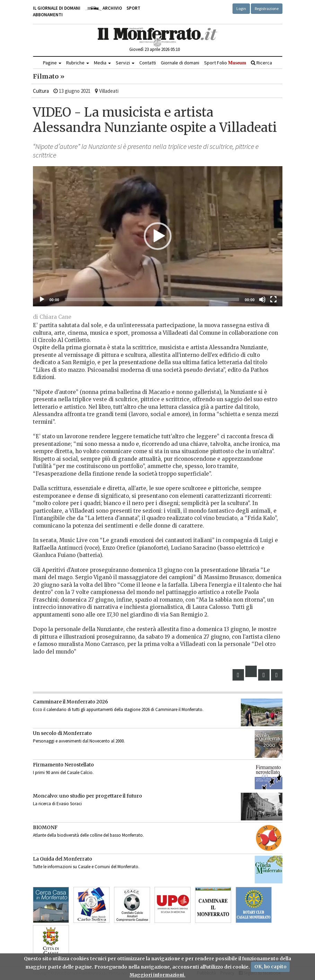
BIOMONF (45, 827)
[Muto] (262, 299)
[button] (158, 236)
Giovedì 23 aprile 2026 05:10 (155, 49)
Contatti (148, 63)
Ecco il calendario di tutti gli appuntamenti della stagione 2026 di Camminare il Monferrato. (118, 709)
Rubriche (78, 63)
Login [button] (241, 8)
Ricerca (261, 63)
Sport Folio (225, 63)
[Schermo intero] (273, 299)
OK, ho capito (270, 967)
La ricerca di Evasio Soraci (57, 804)
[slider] (152, 299)
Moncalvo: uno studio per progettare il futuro (87, 796)
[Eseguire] (42, 299)
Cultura (41, 91)
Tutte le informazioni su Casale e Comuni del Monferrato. (86, 867)
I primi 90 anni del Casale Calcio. (63, 772)
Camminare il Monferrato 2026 (71, 702)
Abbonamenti (48, 15)
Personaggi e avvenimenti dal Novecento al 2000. (79, 741)
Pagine (52, 63)
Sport (133, 8)
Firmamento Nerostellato (63, 765)
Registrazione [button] (267, 8)
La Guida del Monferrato (63, 859)
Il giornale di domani (57, 8)
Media (102, 63)
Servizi (125, 63)
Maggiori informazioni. (157, 975)
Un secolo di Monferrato (62, 733)
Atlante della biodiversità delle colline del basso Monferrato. (88, 835)
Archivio (103, 8)
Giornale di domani (180, 63)
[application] (158, 236)
